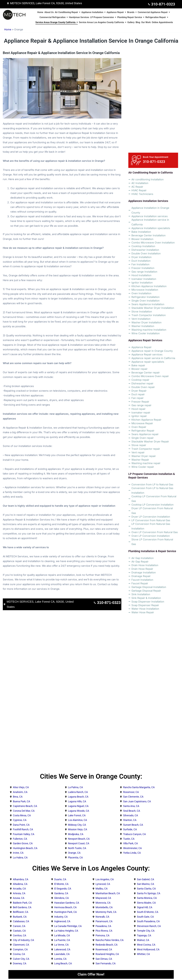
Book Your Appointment (156, 157)
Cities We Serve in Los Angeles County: (91, 868)
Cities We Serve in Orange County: (91, 776)
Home (8, 29)
